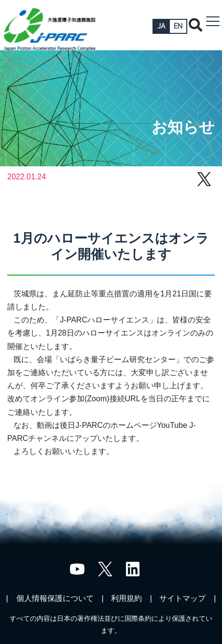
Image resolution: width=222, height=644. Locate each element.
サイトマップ (182, 598)
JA (161, 26)
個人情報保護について (55, 598)
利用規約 (126, 598)
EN (178, 26)
